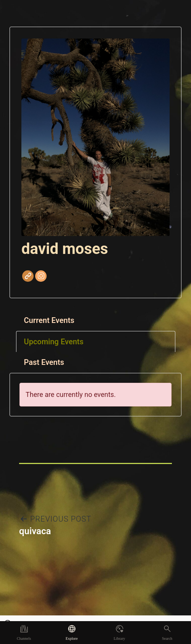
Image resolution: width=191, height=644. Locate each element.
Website (28, 276)
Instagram (41, 276)
